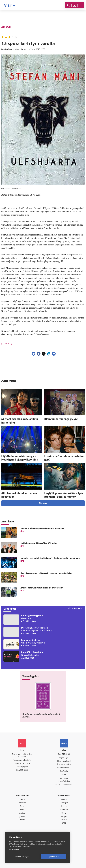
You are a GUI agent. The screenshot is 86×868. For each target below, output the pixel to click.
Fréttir (22, 800)
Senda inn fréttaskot (64, 785)
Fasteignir (64, 803)
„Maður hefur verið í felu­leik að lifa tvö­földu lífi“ (42, 588)
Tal (64, 827)
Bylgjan (64, 817)
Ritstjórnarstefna (64, 765)
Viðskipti (22, 803)
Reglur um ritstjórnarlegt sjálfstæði (22, 756)
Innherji (64, 800)
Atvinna (64, 806)
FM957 (64, 820)
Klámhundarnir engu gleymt (61, 419)
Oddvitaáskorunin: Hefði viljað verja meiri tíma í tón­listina (46, 573)
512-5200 (66, 754)
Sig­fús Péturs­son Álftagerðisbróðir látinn (39, 543)
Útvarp (22, 820)
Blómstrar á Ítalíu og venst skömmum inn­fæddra (42, 529)
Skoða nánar (14, 850)
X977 (64, 823)
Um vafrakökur (64, 782)
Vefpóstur (64, 778)
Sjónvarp (22, 817)
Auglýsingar (64, 758)
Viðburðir (64, 810)
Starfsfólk (64, 771)
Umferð (64, 775)
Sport (22, 806)
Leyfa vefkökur (53, 857)
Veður (64, 813)
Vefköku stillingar (22, 857)
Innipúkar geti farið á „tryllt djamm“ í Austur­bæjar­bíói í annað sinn (50, 558)
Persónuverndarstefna (22, 760)
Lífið (22, 810)
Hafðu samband (64, 761)
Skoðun (22, 813)
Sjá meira (43, 503)
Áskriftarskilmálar (64, 768)
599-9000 (24, 770)
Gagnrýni (7, 344)
